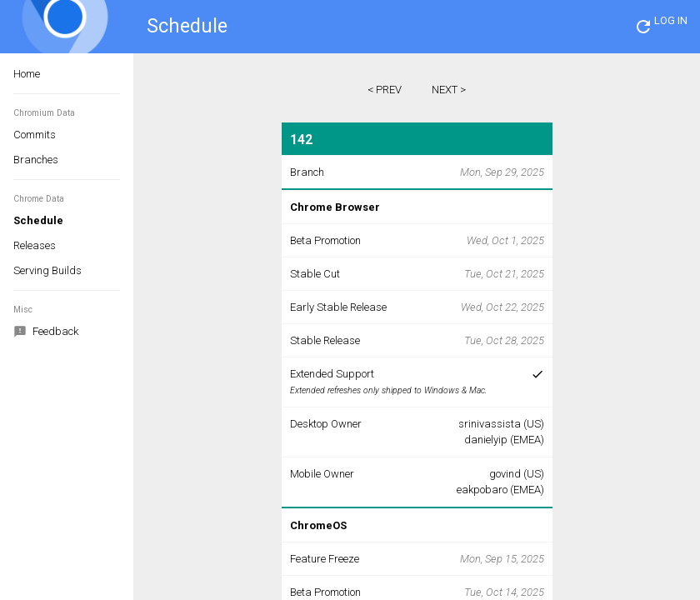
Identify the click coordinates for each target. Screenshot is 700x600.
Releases (35, 245)
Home (27, 74)
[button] (643, 27)
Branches (36, 160)
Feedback (46, 332)
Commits (35, 135)
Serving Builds (47, 270)
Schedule (38, 220)
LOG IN (671, 20)
